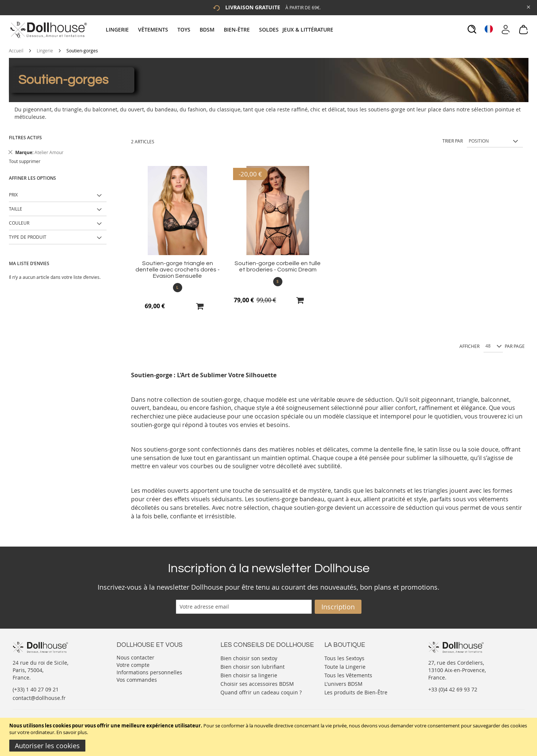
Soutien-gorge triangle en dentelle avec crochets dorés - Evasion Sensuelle (178, 270)
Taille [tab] (16, 209)
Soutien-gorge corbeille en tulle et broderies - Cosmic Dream (278, 266)
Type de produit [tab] (28, 237)
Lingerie (45, 50)
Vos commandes (137, 680)
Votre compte (133, 665)
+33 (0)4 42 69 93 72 (453, 689)
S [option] (278, 281)
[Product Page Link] (177, 253)
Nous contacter (135, 657)
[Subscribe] (338, 607)
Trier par (453, 141)
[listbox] (178, 288)
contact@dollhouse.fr (39, 698)
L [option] (177, 287)
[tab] (220, 30)
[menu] (220, 30)
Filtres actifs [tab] (25, 138)
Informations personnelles (149, 672)
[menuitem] (121, 30)
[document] (269, 737)
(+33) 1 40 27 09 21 (36, 689)
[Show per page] (493, 346)
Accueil (16, 50)
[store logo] (48, 30)
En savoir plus (72, 732)
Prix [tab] (13, 195)
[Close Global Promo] (528, 6)
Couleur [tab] (19, 223)
